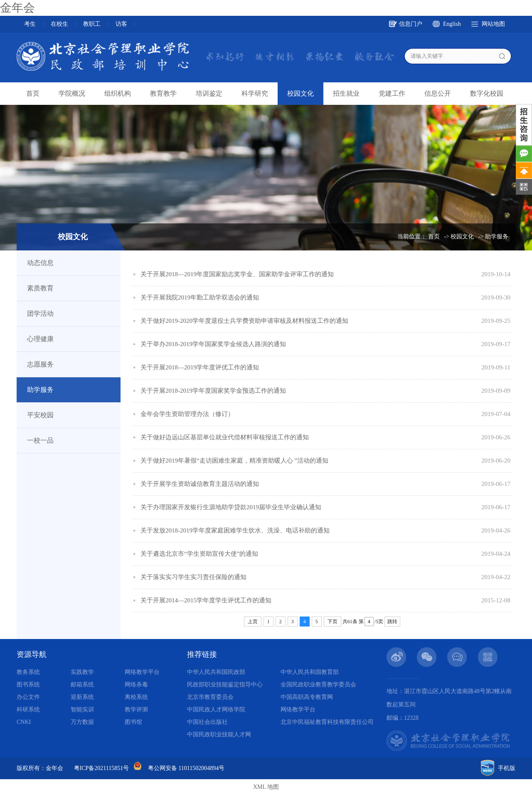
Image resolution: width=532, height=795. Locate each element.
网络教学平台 (142, 672)
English (452, 24)
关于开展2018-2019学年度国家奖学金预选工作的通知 (213, 391)
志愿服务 (40, 364)
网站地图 (493, 24)
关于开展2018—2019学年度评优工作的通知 (200, 367)
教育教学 (163, 93)
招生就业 (346, 93)
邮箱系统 (82, 685)
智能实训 (82, 710)
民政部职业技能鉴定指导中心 (225, 685)
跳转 (392, 622)
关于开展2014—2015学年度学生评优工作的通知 (206, 600)
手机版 (507, 768)
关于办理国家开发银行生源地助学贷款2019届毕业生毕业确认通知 (231, 507)
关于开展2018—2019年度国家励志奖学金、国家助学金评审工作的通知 (237, 274)
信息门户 (411, 24)
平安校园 (40, 415)
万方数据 (82, 722)
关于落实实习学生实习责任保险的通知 (193, 577)
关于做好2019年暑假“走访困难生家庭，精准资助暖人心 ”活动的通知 (234, 461)
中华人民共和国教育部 (310, 672)
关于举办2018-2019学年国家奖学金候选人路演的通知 (213, 344)
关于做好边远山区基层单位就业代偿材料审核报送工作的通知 (225, 437)
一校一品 (40, 440)
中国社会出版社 (207, 722)
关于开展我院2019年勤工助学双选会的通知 (200, 297)
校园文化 (300, 93)
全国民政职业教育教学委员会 (318, 685)
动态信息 (40, 263)
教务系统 (28, 672)
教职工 (92, 24)
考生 (30, 24)
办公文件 (28, 697)
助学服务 (497, 237)
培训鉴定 (209, 93)
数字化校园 (487, 93)
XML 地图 (266, 787)
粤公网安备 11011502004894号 (186, 768)
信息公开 (438, 93)
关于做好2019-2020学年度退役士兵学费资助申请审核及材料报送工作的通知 (244, 321)
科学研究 (255, 93)
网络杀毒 (136, 685)
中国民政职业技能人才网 (219, 734)
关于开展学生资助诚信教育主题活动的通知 (200, 484)
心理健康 (40, 339)
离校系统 (136, 697)
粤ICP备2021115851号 (102, 768)
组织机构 (118, 93)
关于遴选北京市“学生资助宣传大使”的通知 (199, 554)
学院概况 (72, 93)
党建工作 (392, 93)
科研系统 (28, 710)
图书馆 (133, 722)
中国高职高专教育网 (307, 697)
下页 (332, 622)
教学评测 (136, 710)
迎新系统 (82, 697)
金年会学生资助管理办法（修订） (187, 414)
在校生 (59, 24)
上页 (253, 622)
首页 (33, 93)
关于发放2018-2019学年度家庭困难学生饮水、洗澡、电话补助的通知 (235, 530)
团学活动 (40, 313)
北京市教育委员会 (210, 697)
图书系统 (28, 685)
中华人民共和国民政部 (216, 672)
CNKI (24, 722)
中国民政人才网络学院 (216, 710)
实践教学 (82, 672)
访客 (121, 24)
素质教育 (40, 288)
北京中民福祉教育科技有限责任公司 (327, 722)
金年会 (17, 8)
